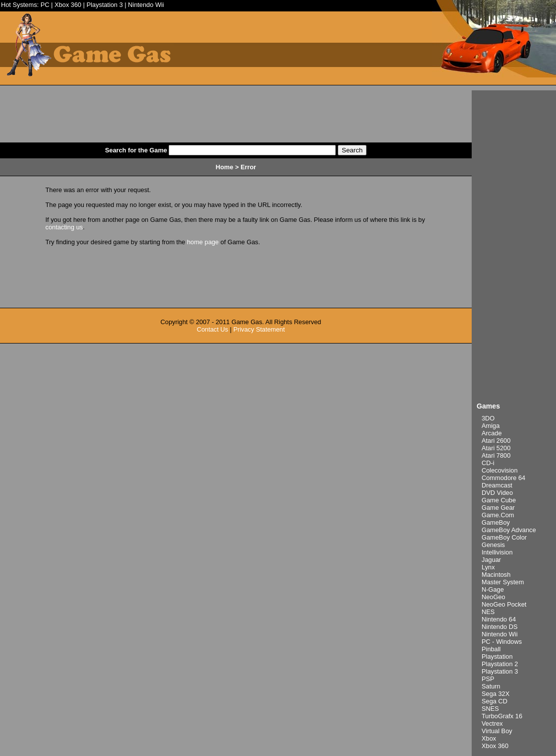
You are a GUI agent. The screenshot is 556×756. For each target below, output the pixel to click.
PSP (488, 679)
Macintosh (496, 575)
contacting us (64, 227)
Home (225, 167)
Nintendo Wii (146, 5)
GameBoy (496, 522)
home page (203, 242)
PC (45, 5)
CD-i (488, 463)
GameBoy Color (504, 537)
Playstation (497, 656)
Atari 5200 (496, 448)
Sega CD (494, 701)
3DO (488, 418)
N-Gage (493, 589)
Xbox (489, 738)
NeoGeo (494, 597)
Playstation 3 (104, 5)
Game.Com (498, 515)
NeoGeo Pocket (504, 604)
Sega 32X (495, 694)
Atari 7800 (496, 455)
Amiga (491, 426)
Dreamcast (497, 485)
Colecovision (500, 470)
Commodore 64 (503, 478)
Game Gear (498, 508)
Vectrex (492, 723)
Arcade (492, 433)
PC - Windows (502, 642)
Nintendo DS (500, 627)
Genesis (493, 545)
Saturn (491, 686)
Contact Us (213, 329)
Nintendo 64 (499, 619)
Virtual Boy (497, 731)
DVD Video (497, 493)
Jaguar (491, 560)
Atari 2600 (496, 441)
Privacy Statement (259, 329)
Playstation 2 (500, 664)
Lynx (488, 567)
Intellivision (497, 552)
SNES (490, 709)
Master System (503, 582)
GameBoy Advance (509, 530)
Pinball (491, 649)
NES (488, 612)
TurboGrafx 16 (502, 716)
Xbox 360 (68, 5)
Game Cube (499, 500)
